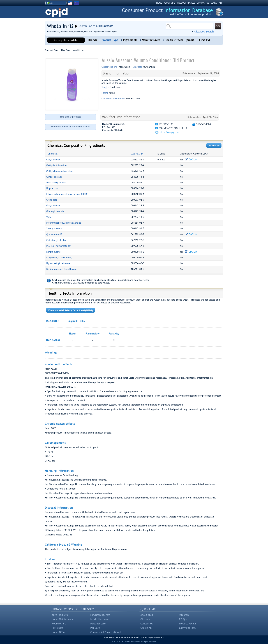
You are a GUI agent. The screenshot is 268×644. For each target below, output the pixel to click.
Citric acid (52, 200)
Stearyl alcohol (54, 229)
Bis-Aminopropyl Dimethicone (62, 269)
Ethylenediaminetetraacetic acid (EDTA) (67, 194)
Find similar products (71, 117)
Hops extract (53, 188)
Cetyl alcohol (53, 160)
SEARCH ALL (217, 3)
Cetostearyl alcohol (56, 240)
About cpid (147, 615)
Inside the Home (100, 619)
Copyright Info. (188, 628)
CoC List (191, 160)
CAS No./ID (137, 154)
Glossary (145, 619)
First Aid (205, 40)
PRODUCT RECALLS (186, 3)
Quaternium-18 (54, 234)
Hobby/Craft (59, 624)
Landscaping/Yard (100, 615)
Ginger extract (54, 177)
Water (49, 217)
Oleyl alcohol (53, 206)
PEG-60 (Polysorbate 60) (59, 246)
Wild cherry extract (56, 183)
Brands (93, 40)
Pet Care (95, 628)
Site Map (184, 615)
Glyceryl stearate (55, 211)
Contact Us (147, 624)
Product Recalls (188, 624)
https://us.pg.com (169, 132)
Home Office (59, 632)
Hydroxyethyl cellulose (58, 263)
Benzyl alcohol (54, 252)
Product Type (110, 40)
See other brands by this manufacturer (71, 127)
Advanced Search (204, 32)
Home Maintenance (63, 619)
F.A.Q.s (183, 619)
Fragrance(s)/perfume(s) (59, 258)
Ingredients (130, 40)
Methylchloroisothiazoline (60, 171)
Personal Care (98, 624)
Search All (146, 628)
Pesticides (57, 628)
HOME (159, 3)
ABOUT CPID (169, 3)
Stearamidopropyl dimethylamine (64, 223)
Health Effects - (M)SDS (180, 40)
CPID (56, 12)
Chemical (53, 154)
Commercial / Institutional (106, 632)
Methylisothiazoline (56, 165)
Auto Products (60, 615)
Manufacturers (151, 40)
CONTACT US (203, 3)
